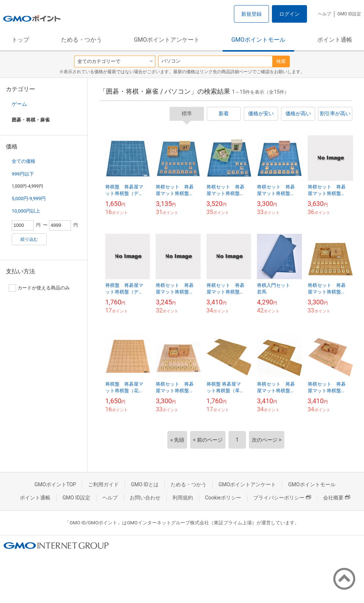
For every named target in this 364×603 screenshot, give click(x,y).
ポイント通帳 (335, 40)
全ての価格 (24, 161)
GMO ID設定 (349, 14)
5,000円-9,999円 (29, 198)
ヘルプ (325, 14)
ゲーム (19, 104)
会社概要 (337, 498)
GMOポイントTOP (55, 484)
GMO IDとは (145, 484)
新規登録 (251, 14)
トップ (20, 40)
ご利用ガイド (103, 484)
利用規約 (183, 498)
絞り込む (29, 239)
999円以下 (23, 174)
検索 (281, 61)
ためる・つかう (81, 40)
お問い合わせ (145, 498)
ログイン (289, 14)
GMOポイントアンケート (167, 40)
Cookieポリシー (223, 498)
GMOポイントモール (258, 40)
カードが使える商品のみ (39, 288)
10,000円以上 (26, 211)
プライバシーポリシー (282, 498)
